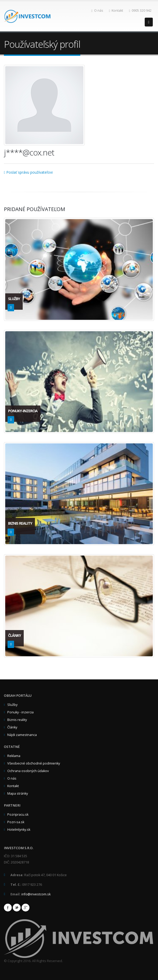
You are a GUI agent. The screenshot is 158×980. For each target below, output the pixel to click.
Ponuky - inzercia (20, 712)
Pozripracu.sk (18, 815)
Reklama (14, 756)
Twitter (17, 908)
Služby (12, 705)
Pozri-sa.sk (16, 822)
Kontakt (116, 11)
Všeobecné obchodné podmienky (34, 763)
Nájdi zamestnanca (22, 735)
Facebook (8, 908)
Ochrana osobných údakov (28, 771)
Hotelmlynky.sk (19, 830)
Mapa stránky (18, 793)
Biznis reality (17, 720)
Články (12, 727)
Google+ (26, 908)
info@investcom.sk (36, 894)
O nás (97, 11)
